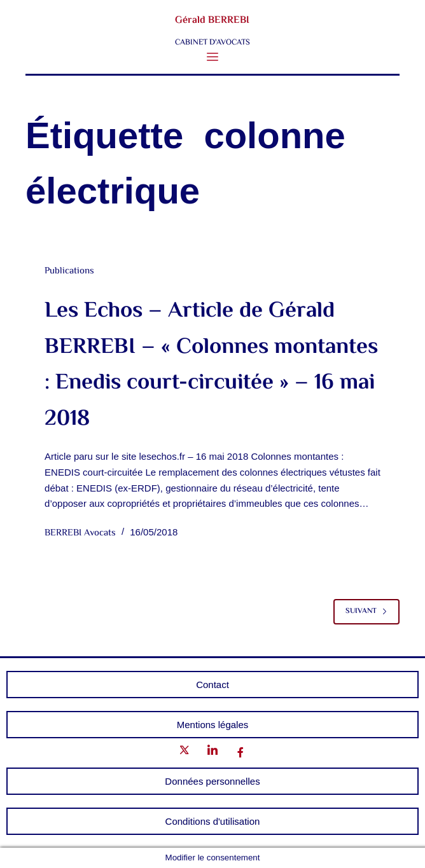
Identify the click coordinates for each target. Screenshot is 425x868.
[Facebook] (240, 753)
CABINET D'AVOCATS (212, 43)
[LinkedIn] (212, 753)
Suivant (366, 611)
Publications (69, 271)
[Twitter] (185, 753)
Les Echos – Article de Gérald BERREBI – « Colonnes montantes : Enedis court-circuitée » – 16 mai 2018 (211, 365)
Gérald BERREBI (212, 21)
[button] (213, 58)
